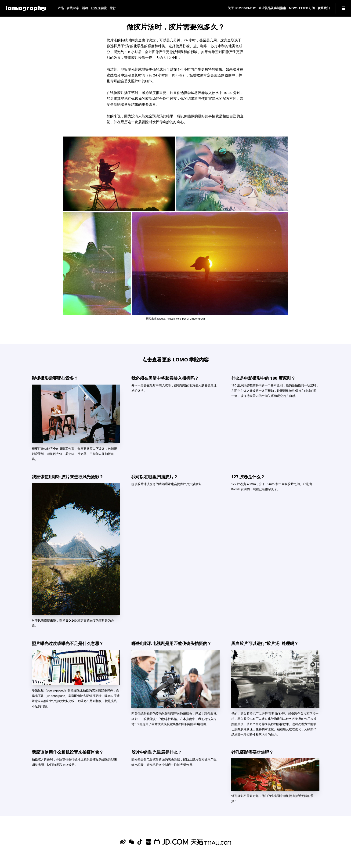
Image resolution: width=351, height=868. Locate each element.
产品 (61, 8)
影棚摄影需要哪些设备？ (55, 378)
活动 (85, 8)
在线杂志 (73, 8)
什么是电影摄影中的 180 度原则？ (263, 378)
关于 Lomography (242, 8)
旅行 (113, 8)
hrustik (171, 319)
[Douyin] (140, 842)
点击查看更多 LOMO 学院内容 (176, 359)
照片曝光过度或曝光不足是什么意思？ (68, 643)
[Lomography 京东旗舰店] (175, 842)
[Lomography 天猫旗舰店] (211, 842)
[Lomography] (26, 8)
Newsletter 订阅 (302, 8)
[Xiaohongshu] (148, 842)
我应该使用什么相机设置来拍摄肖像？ (68, 752)
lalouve (161, 319)
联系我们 (324, 8)
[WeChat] (131, 842)
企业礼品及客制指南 (272, 8)
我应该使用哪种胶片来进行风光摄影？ (68, 477)
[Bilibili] (157, 842)
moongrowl (198, 319)
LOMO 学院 (99, 8)
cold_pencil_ (183, 319)
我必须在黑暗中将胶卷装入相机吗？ (165, 378)
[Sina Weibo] (123, 842)
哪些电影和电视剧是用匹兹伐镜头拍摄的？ (171, 643)
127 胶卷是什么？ (248, 477)
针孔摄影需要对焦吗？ (252, 752)
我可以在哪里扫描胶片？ (155, 477)
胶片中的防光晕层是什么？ (157, 752)
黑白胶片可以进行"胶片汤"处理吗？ (265, 643)
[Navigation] (343, 8)
